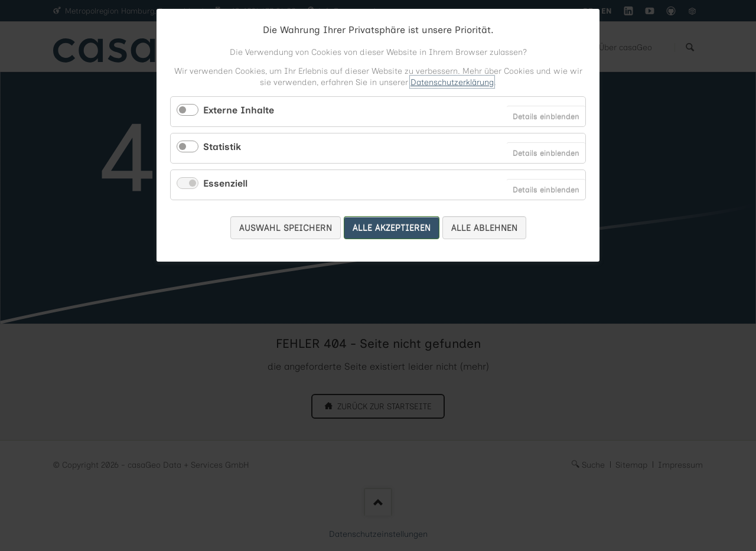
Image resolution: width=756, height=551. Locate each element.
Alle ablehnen (484, 227)
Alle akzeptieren (392, 227)
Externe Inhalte (239, 110)
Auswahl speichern (286, 227)
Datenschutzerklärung (452, 82)
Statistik (222, 146)
